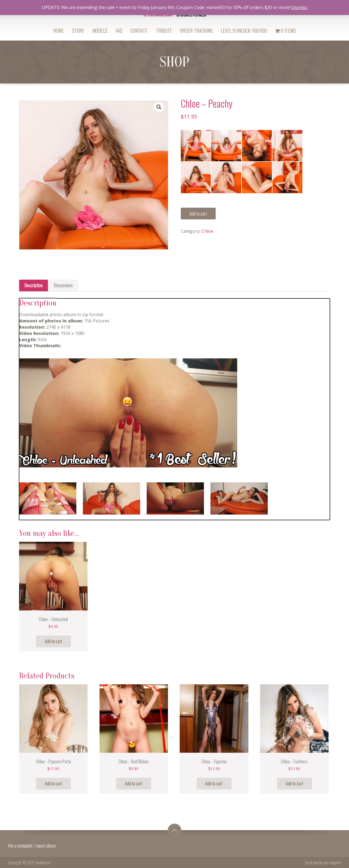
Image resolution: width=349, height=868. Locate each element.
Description (34, 285)
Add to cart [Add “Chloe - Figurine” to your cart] (214, 784)
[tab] (34, 285)
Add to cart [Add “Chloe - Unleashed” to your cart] (53, 641)
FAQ (119, 31)
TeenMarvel (43, 862)
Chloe (207, 231)
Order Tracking (196, 31)
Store (78, 31)
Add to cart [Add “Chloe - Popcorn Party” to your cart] (53, 784)
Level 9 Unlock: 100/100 (244, 31)
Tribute (164, 31)
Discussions (63, 285)
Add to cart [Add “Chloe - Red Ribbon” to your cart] (134, 784)
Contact (139, 31)
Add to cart (198, 214)
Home (58, 31)
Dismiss (299, 7)
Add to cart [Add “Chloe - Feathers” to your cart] (294, 784)
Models (100, 31)
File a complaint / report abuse (32, 846)
